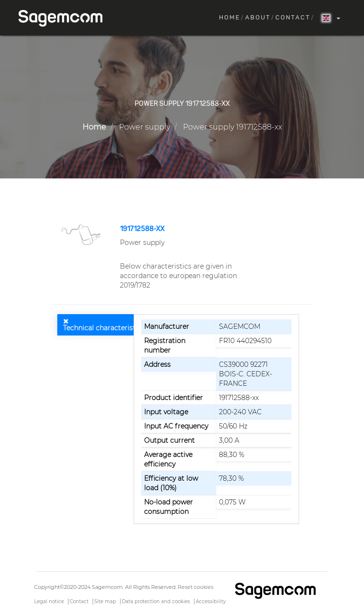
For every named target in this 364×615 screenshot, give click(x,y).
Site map (105, 601)
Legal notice (49, 601)
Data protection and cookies (156, 601)
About (258, 18)
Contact (293, 18)
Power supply (145, 127)
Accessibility (211, 601)
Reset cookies (196, 587)
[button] (82, 234)
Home (230, 18)
